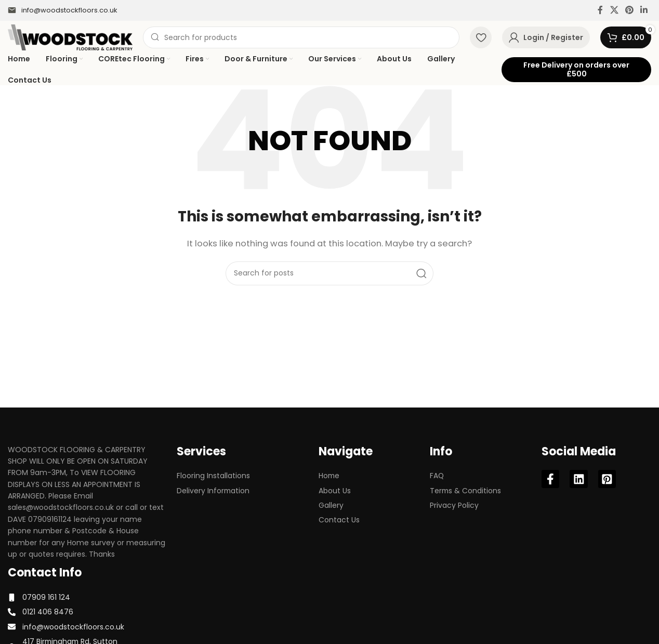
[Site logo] (70, 37)
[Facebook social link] (601, 10)
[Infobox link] (63, 11)
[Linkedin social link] (644, 10)
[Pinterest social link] (629, 10)
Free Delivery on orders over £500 (576, 69)
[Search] (301, 37)
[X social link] (614, 10)
